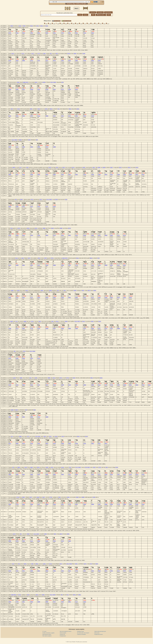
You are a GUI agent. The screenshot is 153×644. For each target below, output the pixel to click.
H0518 (32, 235)
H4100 (56, 436)
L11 (84, 24)
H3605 (75, 290)
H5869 (66, 321)
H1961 (20, 26)
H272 (59, 109)
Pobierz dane (93, 12)
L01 (46, 24)
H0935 (69, 61)
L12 (88, 24)
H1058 (84, 54)
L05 (61, 24)
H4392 (63, 258)
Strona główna (100, 12)
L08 (73, 24)
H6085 (61, 228)
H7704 (52, 258)
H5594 (69, 54)
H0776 (54, 61)
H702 (36, 436)
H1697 (29, 140)
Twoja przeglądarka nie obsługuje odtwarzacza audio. (70, 2)
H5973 (46, 109)
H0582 (93, 175)
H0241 (85, 298)
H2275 (33, 54)
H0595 (24, 116)
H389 (36, 378)
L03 (53, 24)
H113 (20, 167)
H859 (27, 167)
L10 (81, 24)
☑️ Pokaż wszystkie (56, 21)
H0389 (63, 385)
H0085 (76, 61)
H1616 (19, 109)
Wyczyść (85, 15)
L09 (77, 24)
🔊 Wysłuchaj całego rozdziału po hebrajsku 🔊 (77, 4)
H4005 (84, 167)
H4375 (29, 258)
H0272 (54, 116)
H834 (39, 258)
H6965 (18, 82)
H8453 (31, 109)
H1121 (52, 82)
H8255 (45, 436)
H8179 (89, 290)
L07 (69, 24)
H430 (57, 167)
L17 (108, 24)
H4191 (13, 54)
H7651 (38, 26)
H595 (12, 109)
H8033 (149, 385)
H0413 (54, 89)
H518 (12, 228)
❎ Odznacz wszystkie (66, 21)
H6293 (52, 228)
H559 (63, 82)
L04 (57, 24)
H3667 (44, 54)
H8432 (47, 175)
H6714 (69, 228)
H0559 (76, 89)
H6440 (32, 89)
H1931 (39, 61)
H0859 (39, 175)
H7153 (23, 54)
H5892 (95, 290)
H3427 (27, 290)
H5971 (41, 200)
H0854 (17, 235)
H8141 (42, 26)
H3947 (74, 378)
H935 (57, 54)
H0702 (32, 444)
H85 (51, 54)
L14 (96, 24)
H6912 (70, 109)
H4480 (24, 82)
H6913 (51, 109)
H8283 (12, 26)
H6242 (32, 26)
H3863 (85, 385)
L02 (50, 24)
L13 (92, 24)
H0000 (24, 61)
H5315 (19, 228)
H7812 (32, 200)
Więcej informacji (108, 12)
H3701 (66, 258)
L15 (100, 24)
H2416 (47, 26)
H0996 (63, 444)
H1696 (44, 82)
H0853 (32, 147)
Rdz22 (93, 15)
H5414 (39, 109)
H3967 (24, 26)
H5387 (50, 167)
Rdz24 (109, 15)
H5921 (27, 82)
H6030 (20, 140)
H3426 (39, 235)
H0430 (32, 175)
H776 (39, 54)
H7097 (46, 258)
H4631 (23, 258)
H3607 (111, 167)
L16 (104, 24)
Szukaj (80, 15)
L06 (65, 24)
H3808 (99, 167)
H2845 (55, 82)
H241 (65, 290)
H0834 (47, 265)
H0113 (17, 175)
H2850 (18, 290)
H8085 (14, 167)
